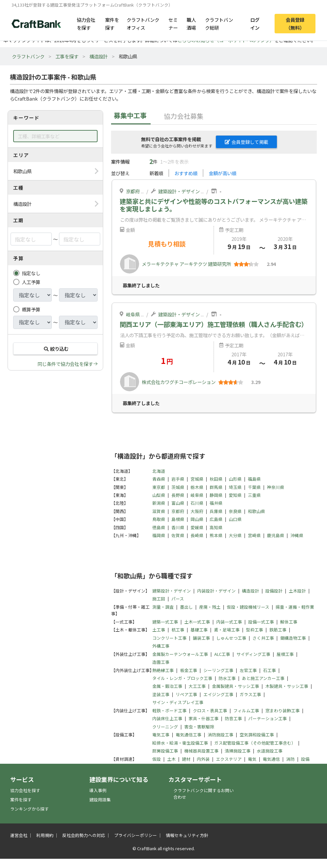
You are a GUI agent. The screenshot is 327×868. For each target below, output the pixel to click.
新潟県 (159, 503)
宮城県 (197, 479)
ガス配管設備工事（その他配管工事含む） (255, 743)
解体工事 (289, 622)
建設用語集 (100, 800)
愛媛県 (197, 527)
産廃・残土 (210, 607)
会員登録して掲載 (247, 142)
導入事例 (98, 790)
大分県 (235, 535)
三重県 (254, 495)
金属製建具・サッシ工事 (236, 686)
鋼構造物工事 (293, 638)
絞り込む (55, 349)
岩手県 (178, 479)
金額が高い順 (223, 173)
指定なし (31, 273)
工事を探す (67, 56)
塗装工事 (161, 694)
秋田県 (216, 479)
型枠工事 (254, 630)
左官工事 (248, 670)
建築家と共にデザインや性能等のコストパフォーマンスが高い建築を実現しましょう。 (214, 205)
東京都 (159, 487)
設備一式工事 (261, 622)
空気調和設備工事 (257, 735)
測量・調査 (163, 607)
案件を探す (112, 23)
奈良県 (235, 511)
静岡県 (216, 495)
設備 (305, 759)
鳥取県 (159, 519)
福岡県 (159, 535)
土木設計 (297, 591)
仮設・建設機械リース (248, 607)
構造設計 (99, 56)
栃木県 (197, 487)
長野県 (178, 495)
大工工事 (197, 686)
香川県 (178, 527)
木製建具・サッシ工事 (287, 686)
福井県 (216, 503)
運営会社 (19, 835)
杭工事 (178, 630)
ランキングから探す (30, 809)
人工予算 (31, 282)
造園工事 (161, 662)
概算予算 (31, 309)
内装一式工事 (229, 622)
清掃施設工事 (238, 751)
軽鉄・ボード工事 (169, 710)
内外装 (203, 759)
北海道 (159, 471)
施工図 (159, 599)
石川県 (197, 503)
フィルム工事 (246, 710)
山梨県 (159, 495)
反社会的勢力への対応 (84, 835)
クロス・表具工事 (210, 710)
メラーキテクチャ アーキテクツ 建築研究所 (186, 264)
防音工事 (233, 718)
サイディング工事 (253, 654)
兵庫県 (216, 511)
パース (178, 599)
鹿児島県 (276, 535)
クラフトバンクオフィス (143, 23)
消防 (290, 759)
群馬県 (216, 487)
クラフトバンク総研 (219, 23)
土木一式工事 (197, 622)
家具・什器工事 (204, 718)
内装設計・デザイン (216, 591)
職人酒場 (191, 23)
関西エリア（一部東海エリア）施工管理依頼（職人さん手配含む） (214, 324)
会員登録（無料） (295, 23)
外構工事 (161, 646)
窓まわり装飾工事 (282, 710)
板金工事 (189, 670)
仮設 (157, 759)
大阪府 (197, 511)
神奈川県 (276, 487)
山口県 (235, 519)
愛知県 (235, 495)
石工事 (269, 670)
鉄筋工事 (278, 630)
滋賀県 (159, 511)
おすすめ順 (186, 173)
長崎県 (197, 535)
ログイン (255, 23)
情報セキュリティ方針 (187, 835)
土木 (171, 759)
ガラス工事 (250, 694)
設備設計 (274, 591)
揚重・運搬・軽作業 (295, 607)
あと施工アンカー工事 (263, 678)
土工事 (159, 630)
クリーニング (165, 727)
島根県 (178, 519)
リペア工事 (186, 694)
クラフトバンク (28, 56)
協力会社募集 (184, 116)
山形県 (235, 479)
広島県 (216, 519)
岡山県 (197, 519)
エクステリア (229, 759)
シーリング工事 (218, 670)
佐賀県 (178, 535)
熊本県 (216, 535)
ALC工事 (222, 654)
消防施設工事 (221, 735)
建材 (186, 759)
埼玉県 (235, 487)
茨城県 (178, 487)
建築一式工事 (165, 622)
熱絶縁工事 (163, 670)
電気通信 (271, 759)
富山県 (178, 503)
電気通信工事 (189, 735)
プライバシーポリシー (135, 835)
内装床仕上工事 (167, 718)
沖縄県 (297, 535)
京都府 (133, 191)
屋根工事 (285, 654)
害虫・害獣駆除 (199, 727)
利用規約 (45, 835)
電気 (252, 759)
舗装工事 (201, 638)
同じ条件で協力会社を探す (65, 364)
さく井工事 (263, 638)
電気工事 (161, 735)
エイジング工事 (218, 694)
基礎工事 (199, 630)
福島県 (254, 479)
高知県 (216, 527)
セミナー (173, 23)
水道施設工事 (270, 751)
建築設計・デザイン (179, 191)
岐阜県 (133, 314)
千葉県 (254, 487)
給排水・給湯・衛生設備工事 (180, 743)
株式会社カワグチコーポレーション (179, 382)
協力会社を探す (86, 23)
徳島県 (159, 527)
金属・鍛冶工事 (167, 686)
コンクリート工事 (169, 638)
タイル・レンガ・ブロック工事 (182, 678)
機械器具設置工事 (201, 751)
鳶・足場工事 (227, 630)
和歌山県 (256, 511)
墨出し (186, 607)
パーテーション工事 (268, 718)
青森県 (159, 479)
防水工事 (227, 678)
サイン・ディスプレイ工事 (178, 702)
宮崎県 (254, 535)
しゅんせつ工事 (231, 638)
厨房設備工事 (165, 751)
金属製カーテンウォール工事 (180, 654)
